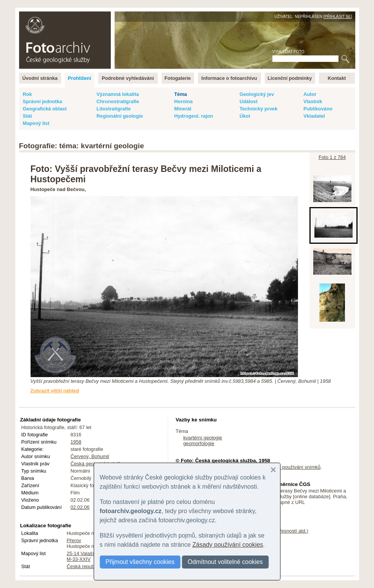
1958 (76, 442)
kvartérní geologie (203, 438)
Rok (28, 94)
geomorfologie (199, 443)
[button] (273, 470)
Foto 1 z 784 (332, 157)
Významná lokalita (118, 94)
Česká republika (84, 566)
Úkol (245, 116)
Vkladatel (314, 116)
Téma (181, 94)
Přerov (74, 540)
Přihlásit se (338, 17)
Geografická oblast (45, 109)
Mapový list (36, 123)
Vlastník (313, 101)
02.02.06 (80, 507)
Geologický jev (257, 94)
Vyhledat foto (288, 52)
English (102, 15)
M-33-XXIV (79, 559)
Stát (28, 116)
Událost (249, 101)
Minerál (183, 109)
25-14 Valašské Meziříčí (93, 553)
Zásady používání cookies (228, 545)
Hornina (183, 101)
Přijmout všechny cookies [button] (140, 562)
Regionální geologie (120, 116)
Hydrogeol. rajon (194, 116)
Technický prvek (258, 109)
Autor (310, 94)
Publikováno (318, 109)
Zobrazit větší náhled (55, 391)
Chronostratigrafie (118, 101)
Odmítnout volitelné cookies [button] (225, 562)
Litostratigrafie (114, 109)
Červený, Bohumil (90, 456)
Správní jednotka (43, 101)
